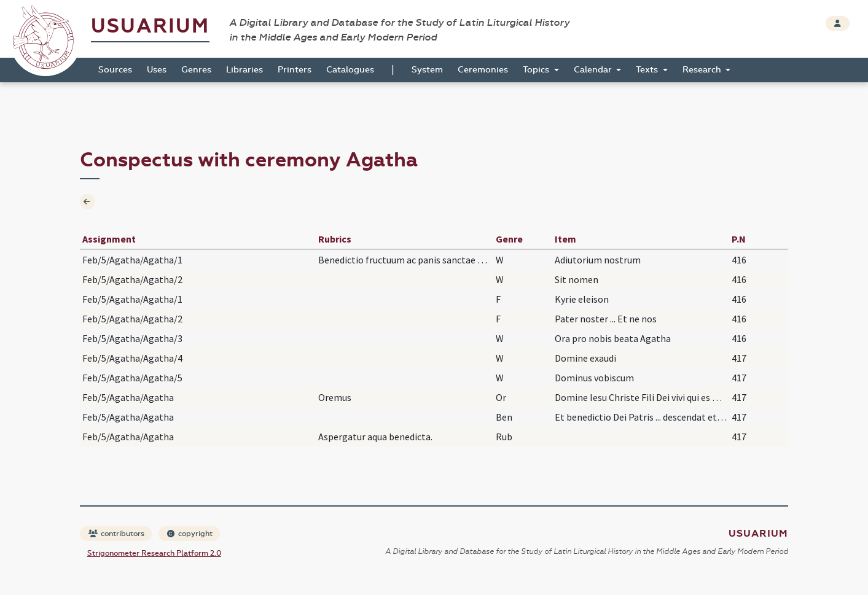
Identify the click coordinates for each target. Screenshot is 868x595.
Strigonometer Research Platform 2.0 (154, 553)
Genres (196, 70)
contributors (116, 534)
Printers (295, 70)
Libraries (244, 70)
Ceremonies (483, 70)
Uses (157, 70)
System (427, 70)
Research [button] (703, 70)
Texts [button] (648, 70)
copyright (190, 534)
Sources (115, 70)
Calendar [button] (594, 70)
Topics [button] (537, 70)
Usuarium (150, 26)
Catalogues (350, 70)
